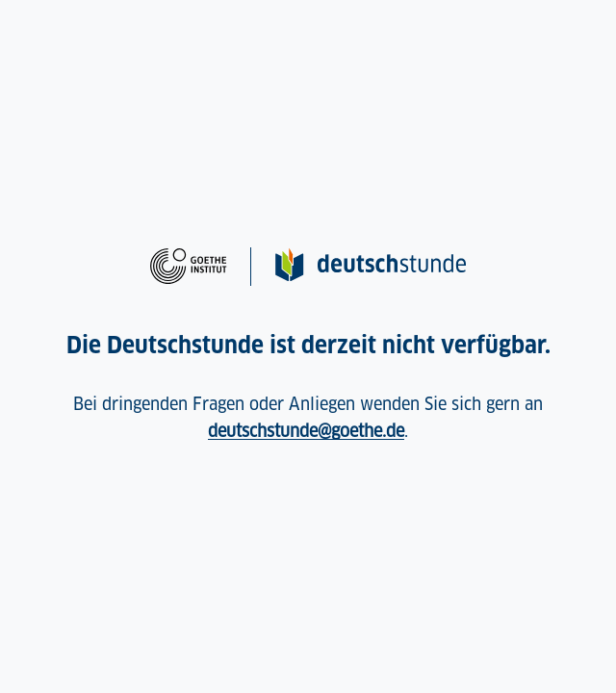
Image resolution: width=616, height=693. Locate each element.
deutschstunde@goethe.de (306, 431)
